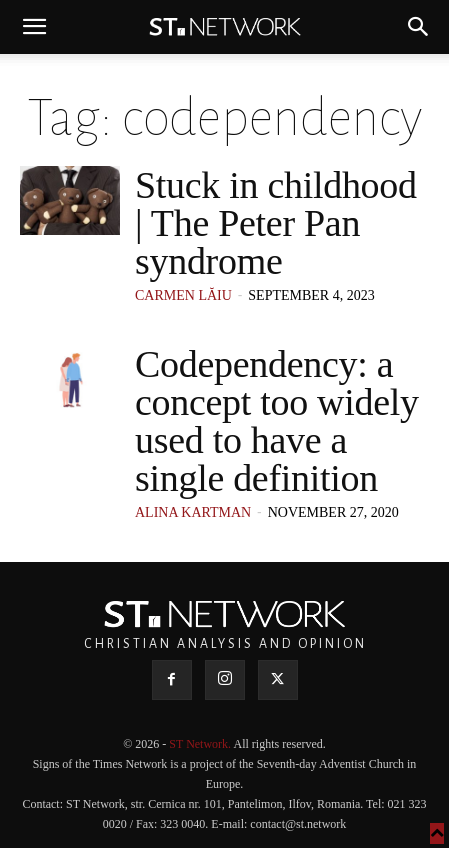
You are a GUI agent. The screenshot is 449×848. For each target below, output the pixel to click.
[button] (34, 27)
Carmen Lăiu (183, 295)
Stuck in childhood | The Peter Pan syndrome (276, 223)
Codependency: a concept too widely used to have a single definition (277, 421)
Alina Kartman (193, 512)
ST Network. (201, 744)
